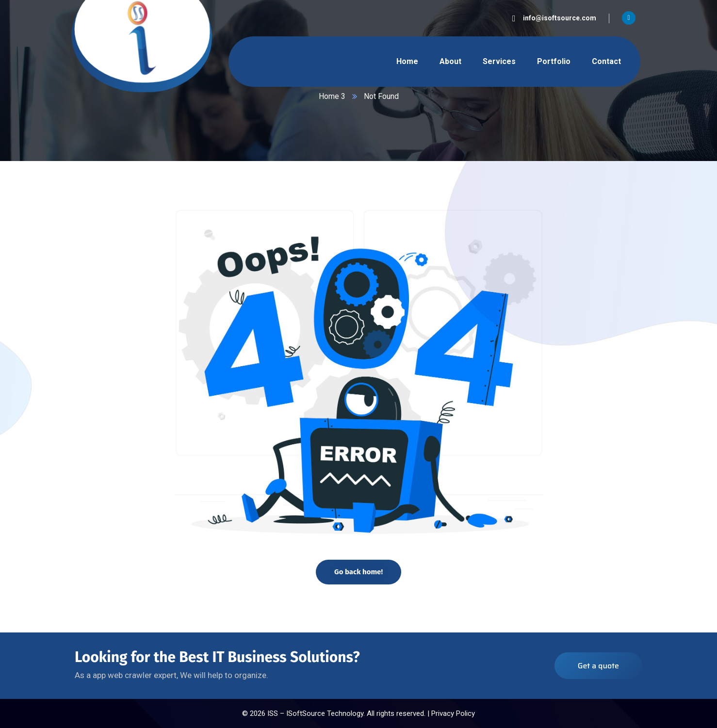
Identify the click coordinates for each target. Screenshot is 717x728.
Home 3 (332, 96)
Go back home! (358, 572)
